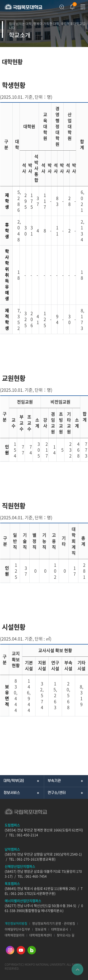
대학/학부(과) (14, 781)
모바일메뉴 (83, 7)
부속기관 (54, 781)
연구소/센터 (57, 793)
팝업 (72, 6)
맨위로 (77, 969)
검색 (62, 7)
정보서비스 (12, 793)
